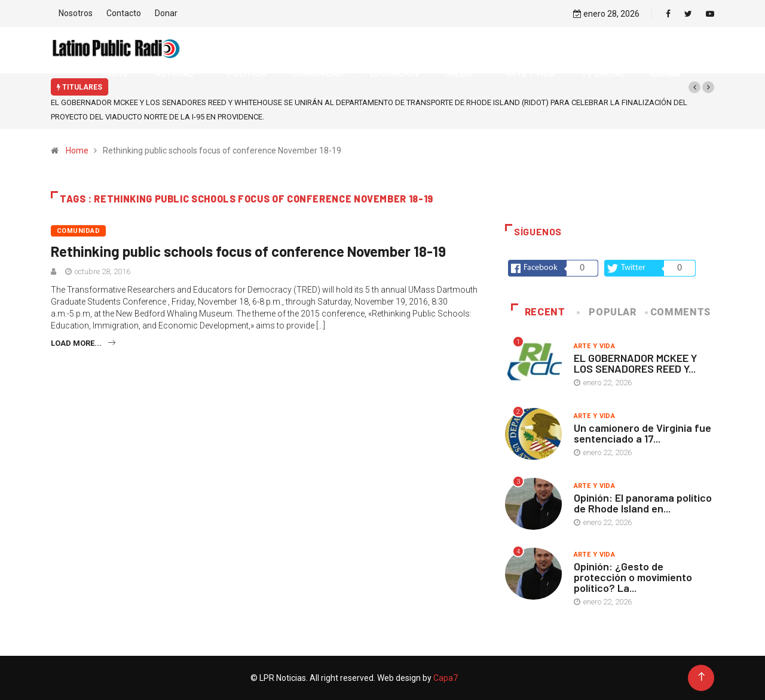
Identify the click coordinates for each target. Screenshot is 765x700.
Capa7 (445, 678)
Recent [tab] (538, 312)
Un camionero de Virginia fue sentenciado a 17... (642, 433)
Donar (166, 13)
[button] (694, 87)
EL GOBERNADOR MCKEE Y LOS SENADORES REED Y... (635, 363)
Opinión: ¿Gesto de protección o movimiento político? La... (633, 577)
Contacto (124, 13)
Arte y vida (595, 346)
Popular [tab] (607, 312)
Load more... (83, 343)
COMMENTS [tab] (679, 312)
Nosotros (76, 13)
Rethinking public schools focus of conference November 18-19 (248, 251)
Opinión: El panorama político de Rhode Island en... (643, 503)
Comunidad (78, 231)
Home (77, 151)
